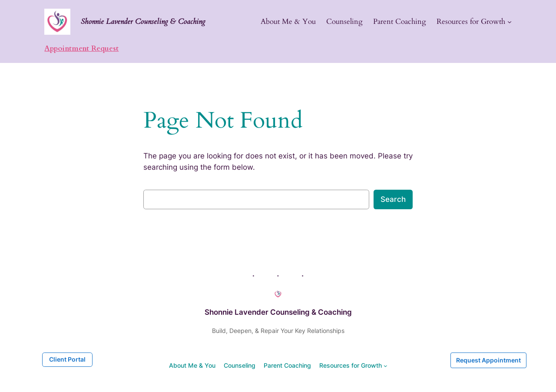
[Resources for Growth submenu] (510, 22)
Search (393, 199)
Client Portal (67, 359)
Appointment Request (81, 48)
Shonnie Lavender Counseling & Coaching (143, 21)
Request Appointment (488, 360)
